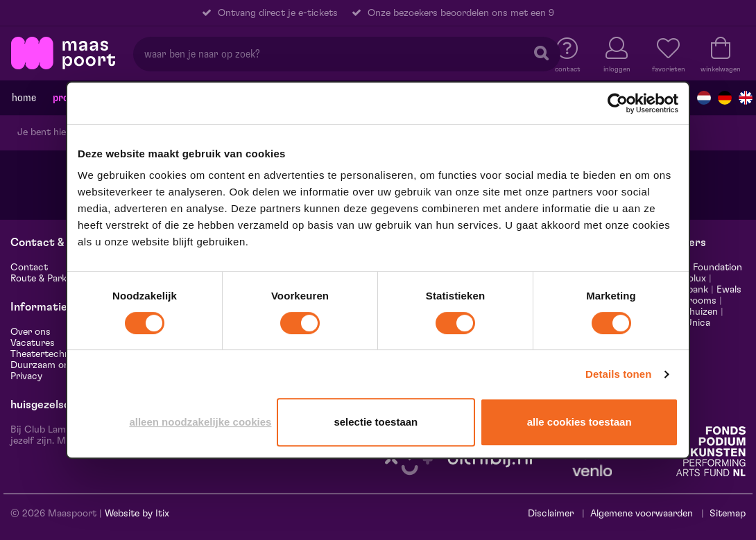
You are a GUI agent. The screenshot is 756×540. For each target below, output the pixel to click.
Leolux (692, 279)
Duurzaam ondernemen (62, 365)
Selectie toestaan (376, 422)
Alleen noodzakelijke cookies (200, 422)
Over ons (31, 332)
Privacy (26, 376)
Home (24, 98)
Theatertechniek (46, 354)
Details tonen (618, 374)
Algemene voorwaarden (642, 514)
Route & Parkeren (48, 279)
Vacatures (33, 343)
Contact (29, 268)
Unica (698, 323)
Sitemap (728, 514)
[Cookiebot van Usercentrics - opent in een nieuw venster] (618, 103)
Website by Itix (137, 514)
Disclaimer (551, 514)
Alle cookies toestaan (579, 422)
